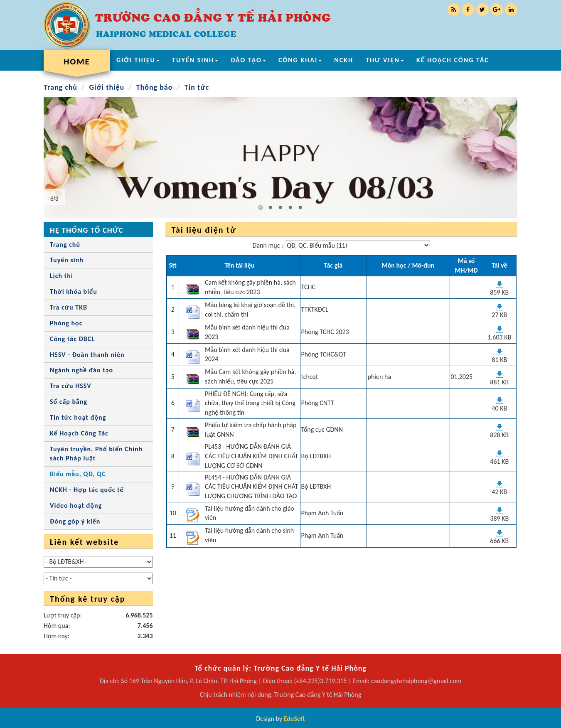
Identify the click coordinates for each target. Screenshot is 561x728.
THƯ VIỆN (385, 60)
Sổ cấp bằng (69, 402)
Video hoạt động (76, 505)
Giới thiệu (107, 87)
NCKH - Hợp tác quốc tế (87, 490)
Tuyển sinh (67, 260)
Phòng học (66, 323)
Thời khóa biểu (74, 291)
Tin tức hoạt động (78, 417)
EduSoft (294, 719)
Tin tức (197, 87)
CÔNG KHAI (300, 60)
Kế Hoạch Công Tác (79, 433)
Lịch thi (62, 276)
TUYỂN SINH (195, 60)
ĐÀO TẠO (248, 60)
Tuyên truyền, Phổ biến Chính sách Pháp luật (96, 454)
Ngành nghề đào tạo (81, 370)
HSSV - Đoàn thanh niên (87, 355)
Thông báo (155, 87)
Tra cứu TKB (69, 307)
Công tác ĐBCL (72, 339)
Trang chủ (60, 87)
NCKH (344, 60)
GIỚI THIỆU (138, 60)
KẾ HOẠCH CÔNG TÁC (453, 60)
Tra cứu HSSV (71, 386)
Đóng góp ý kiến (75, 521)
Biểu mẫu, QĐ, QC (78, 474)
